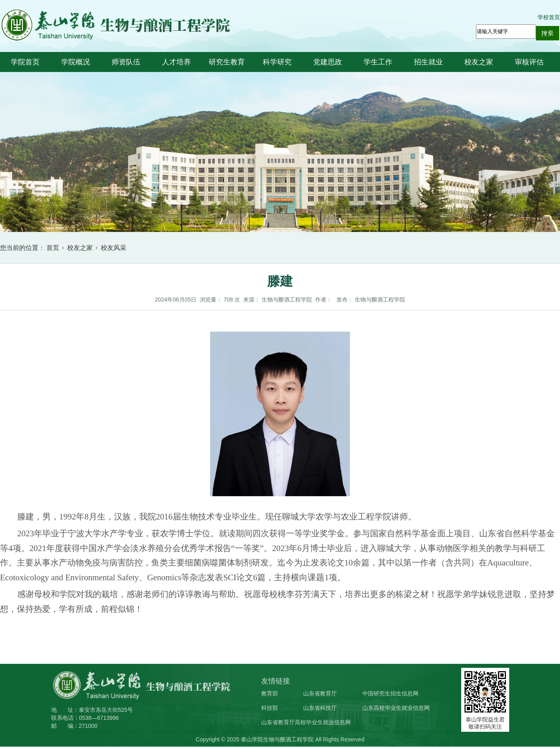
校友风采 (114, 248)
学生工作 (378, 62)
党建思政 (328, 62)
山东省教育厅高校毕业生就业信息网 (306, 722)
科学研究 (277, 62)
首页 (53, 248)
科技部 (270, 708)
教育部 (270, 693)
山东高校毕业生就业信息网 (396, 708)
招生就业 (428, 62)
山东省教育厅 (320, 693)
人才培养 (176, 62)
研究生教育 (227, 62)
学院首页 (25, 62)
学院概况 (76, 62)
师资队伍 (126, 62)
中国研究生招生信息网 (390, 693)
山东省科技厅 (320, 708)
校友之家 (479, 62)
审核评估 (529, 62)
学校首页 (549, 17)
